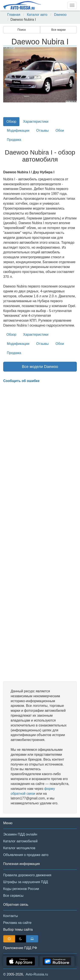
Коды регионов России (21, 889)
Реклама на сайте (17, 923)
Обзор (11, 122)
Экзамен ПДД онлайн (20, 834)
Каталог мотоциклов (19, 848)
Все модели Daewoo (40, 367)
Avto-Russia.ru (37, 974)
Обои (60, 131)
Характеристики (36, 122)
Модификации (18, 131)
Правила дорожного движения (27, 875)
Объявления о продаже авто (26, 855)
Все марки (58, 30)
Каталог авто (37, 15)
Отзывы (43, 131)
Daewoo (60, 15)
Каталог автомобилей (20, 841)
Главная (14, 15)
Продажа (14, 140)
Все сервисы (13, 896)
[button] (9, 75)
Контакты (11, 916)
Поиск (22, 30)
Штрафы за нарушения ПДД (26, 882)
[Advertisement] (40, 532)
